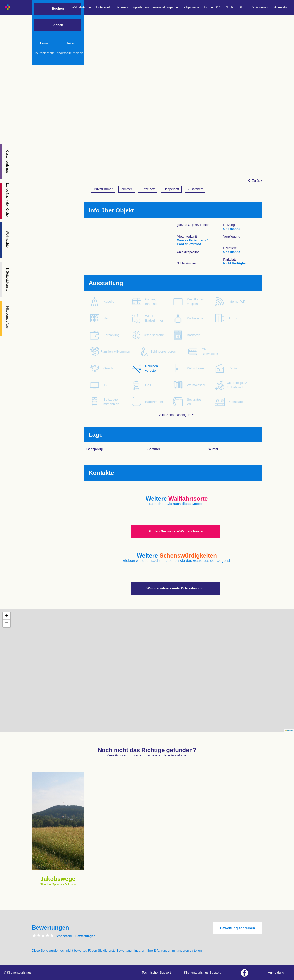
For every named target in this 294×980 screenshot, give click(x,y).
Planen (58, 25)
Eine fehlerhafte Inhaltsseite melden (58, 53)
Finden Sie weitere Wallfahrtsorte (176, 531)
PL (233, 7)
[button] (7, 616)
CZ (218, 7)
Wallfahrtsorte (81, 7)
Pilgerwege (191, 7)
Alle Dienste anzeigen (177, 415)
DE (241, 7)
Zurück (255, 181)
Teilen (71, 43)
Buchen (58, 8)
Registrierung (260, 7)
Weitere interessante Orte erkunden (176, 588)
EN (226, 7)
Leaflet (289, 731)
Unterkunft (103, 7)
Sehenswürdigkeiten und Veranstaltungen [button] (147, 7)
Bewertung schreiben (237, 928)
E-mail (45, 43)
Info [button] (209, 7)
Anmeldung (282, 7)
